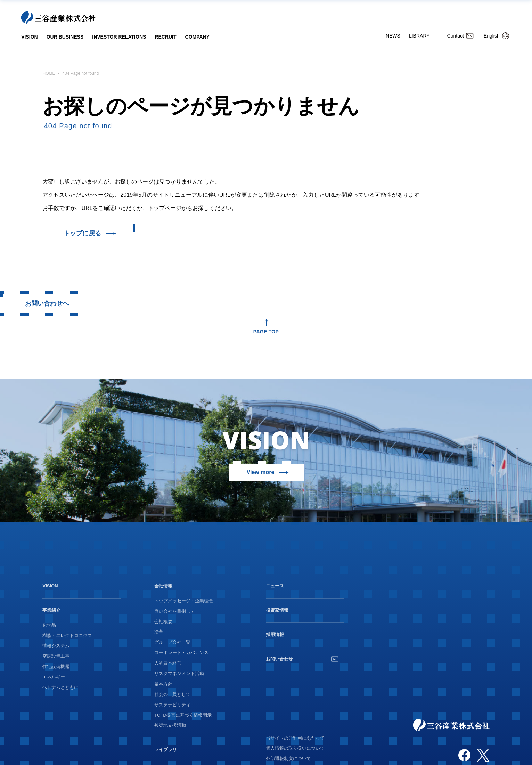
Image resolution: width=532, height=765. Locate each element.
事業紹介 (51, 610)
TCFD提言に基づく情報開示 (183, 715)
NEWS (393, 36)
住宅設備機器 (56, 666)
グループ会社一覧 (172, 642)
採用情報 (275, 634)
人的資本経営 (168, 663)
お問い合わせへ (47, 303)
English (492, 36)
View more (261, 472)
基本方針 (163, 684)
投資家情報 (277, 610)
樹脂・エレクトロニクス (67, 636)
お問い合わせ (279, 659)
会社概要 (163, 622)
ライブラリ (166, 750)
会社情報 (163, 586)
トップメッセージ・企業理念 (184, 601)
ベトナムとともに (60, 687)
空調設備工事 (56, 656)
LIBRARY (419, 36)
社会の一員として (172, 694)
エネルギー (54, 677)
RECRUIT (165, 37)
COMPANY (198, 37)
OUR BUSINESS (65, 37)
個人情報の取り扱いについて (295, 748)
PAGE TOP (266, 331)
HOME (49, 73)
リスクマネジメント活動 (179, 673)
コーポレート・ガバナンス (181, 653)
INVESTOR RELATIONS (119, 37)
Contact (456, 36)
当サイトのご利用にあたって (295, 738)
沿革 (159, 632)
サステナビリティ (172, 705)
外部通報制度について (288, 759)
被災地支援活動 (170, 725)
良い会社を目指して (175, 611)
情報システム (56, 646)
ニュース (275, 586)
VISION (29, 37)
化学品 (49, 625)
